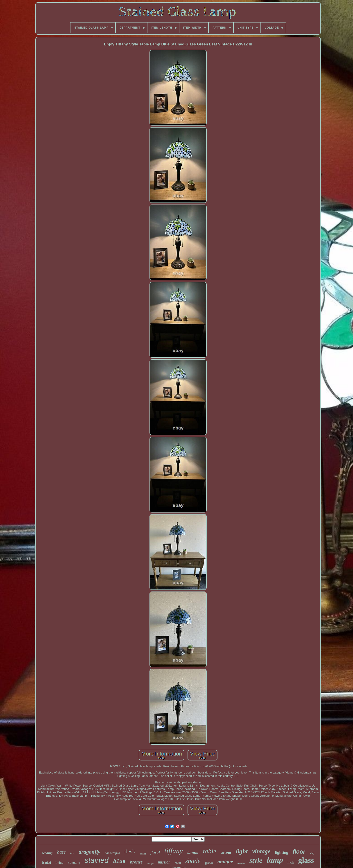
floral (155, 852)
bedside (241, 863)
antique (225, 862)
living (59, 863)
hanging (74, 863)
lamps (193, 853)
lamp (275, 860)
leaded (46, 863)
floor (299, 852)
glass (306, 860)
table (210, 851)
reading (47, 853)
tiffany (174, 851)
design (150, 863)
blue (119, 862)
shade (193, 861)
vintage (261, 851)
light (242, 851)
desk (130, 851)
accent (226, 853)
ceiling (143, 854)
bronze (136, 862)
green (209, 862)
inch (291, 862)
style (256, 860)
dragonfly (89, 852)
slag (312, 853)
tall (72, 853)
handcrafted (112, 853)
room (178, 863)
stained (97, 860)
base (62, 852)
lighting (282, 852)
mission (164, 862)
